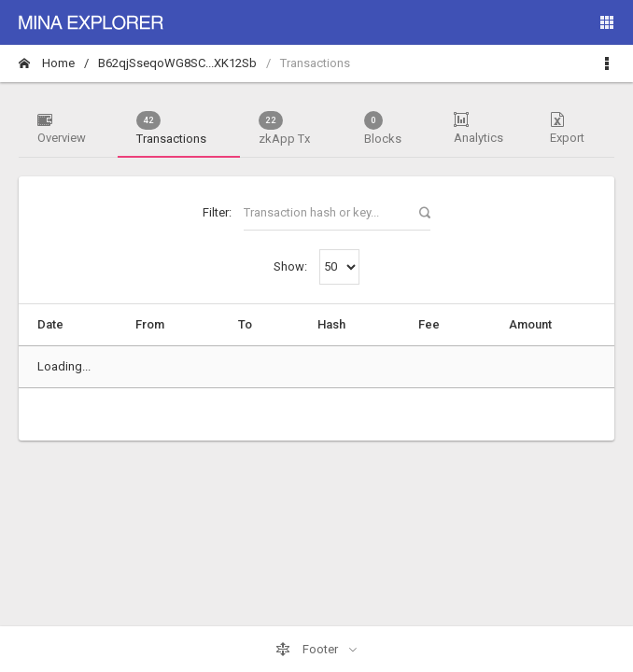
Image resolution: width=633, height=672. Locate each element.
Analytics (478, 128)
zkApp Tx (284, 128)
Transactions (171, 128)
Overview (62, 128)
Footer (308, 650)
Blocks (383, 128)
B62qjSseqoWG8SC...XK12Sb (177, 63)
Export (567, 128)
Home (47, 63)
